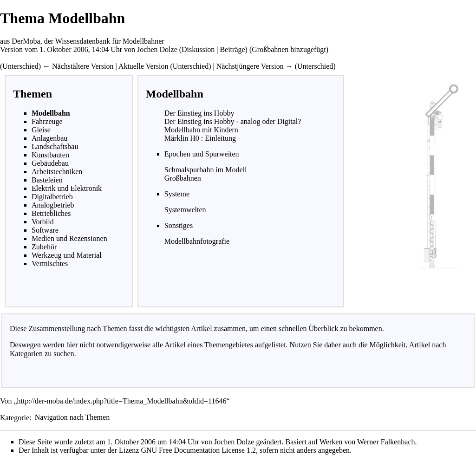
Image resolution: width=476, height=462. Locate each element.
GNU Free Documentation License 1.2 (198, 450)
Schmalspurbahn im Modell (206, 170)
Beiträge (232, 49)
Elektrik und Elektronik (67, 188)
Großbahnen (183, 178)
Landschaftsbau (55, 146)
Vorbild (43, 222)
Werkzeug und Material (67, 255)
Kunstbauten (50, 155)
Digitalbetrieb (52, 197)
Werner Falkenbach (386, 442)
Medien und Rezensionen (69, 238)
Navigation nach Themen (72, 417)
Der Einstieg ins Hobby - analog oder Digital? (233, 121)
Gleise (41, 130)
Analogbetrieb (53, 205)
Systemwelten (185, 210)
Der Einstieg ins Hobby (199, 113)
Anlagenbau (49, 138)
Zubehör (44, 247)
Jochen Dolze (157, 49)
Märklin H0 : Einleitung (200, 138)
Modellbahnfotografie (197, 241)
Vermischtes (50, 264)
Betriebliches (51, 213)
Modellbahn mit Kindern (201, 130)
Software (45, 230)
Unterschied (20, 66)
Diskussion (198, 49)
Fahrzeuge (47, 121)
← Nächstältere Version (78, 66)
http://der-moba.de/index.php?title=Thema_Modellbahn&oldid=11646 (122, 401)
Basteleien (47, 180)
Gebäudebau (50, 163)
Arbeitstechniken (57, 172)
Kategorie (15, 417)
